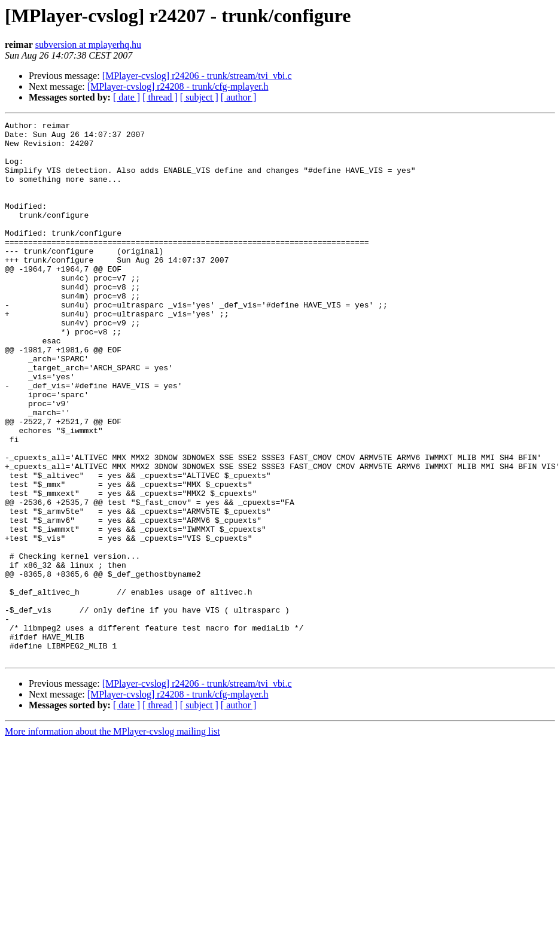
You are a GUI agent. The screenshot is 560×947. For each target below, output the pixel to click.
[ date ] (127, 97)
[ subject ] (199, 97)
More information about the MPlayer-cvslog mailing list (112, 839)
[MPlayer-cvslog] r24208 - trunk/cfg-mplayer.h (178, 86)
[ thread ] (160, 97)
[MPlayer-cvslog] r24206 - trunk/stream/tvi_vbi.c (197, 76)
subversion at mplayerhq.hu (88, 45)
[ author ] (239, 97)
